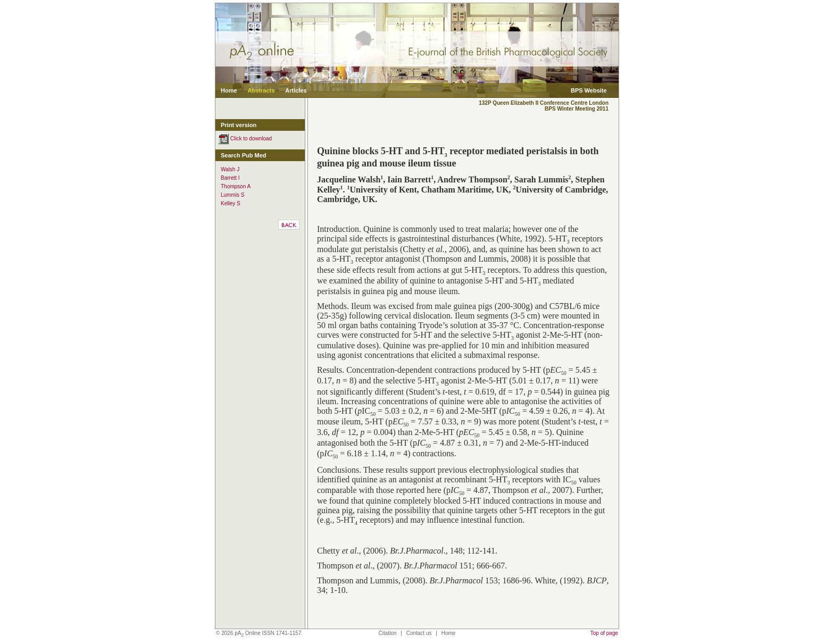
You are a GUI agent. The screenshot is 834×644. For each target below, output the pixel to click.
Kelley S (231, 203)
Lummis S (232, 195)
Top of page (604, 633)
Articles (296, 90)
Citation (388, 633)
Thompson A (236, 186)
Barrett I (230, 178)
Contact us (419, 633)
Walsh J (230, 169)
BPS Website (589, 90)
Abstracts (261, 90)
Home (229, 90)
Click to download (245, 139)
